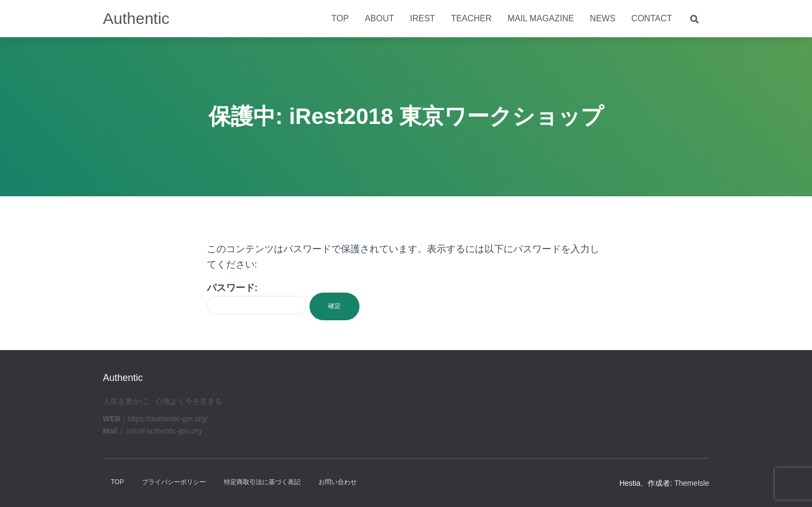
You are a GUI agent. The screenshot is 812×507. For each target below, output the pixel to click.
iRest (422, 18)
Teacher (471, 18)
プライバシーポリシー (174, 482)
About (379, 18)
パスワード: (257, 299)
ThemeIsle (692, 483)
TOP (118, 482)
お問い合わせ (338, 482)
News (602, 18)
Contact (651, 18)
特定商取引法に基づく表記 (262, 482)
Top (340, 18)
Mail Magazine (541, 18)
